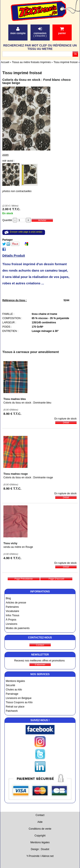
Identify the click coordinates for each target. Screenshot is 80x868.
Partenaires (12, 607)
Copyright (40, 836)
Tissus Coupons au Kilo (19, 702)
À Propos (11, 620)
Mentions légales (15, 681)
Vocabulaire (12, 611)
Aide (40, 822)
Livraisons (12, 624)
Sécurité (10, 685)
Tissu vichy (10, 543)
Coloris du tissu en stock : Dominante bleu (27, 403)
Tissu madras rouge (16, 474)
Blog (8, 598)
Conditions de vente (40, 829)
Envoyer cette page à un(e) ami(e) (26, 232)
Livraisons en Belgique (19, 698)
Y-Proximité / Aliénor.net (40, 856)
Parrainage (12, 694)
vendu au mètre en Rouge (18, 547)
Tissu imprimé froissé (22, 73)
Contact (40, 815)
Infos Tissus (12, 615)
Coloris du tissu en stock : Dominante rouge (28, 477)
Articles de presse (16, 603)
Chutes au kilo (14, 690)
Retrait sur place (15, 707)
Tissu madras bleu (15, 399)
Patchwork (12, 711)
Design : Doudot (40, 849)
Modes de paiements (18, 628)
